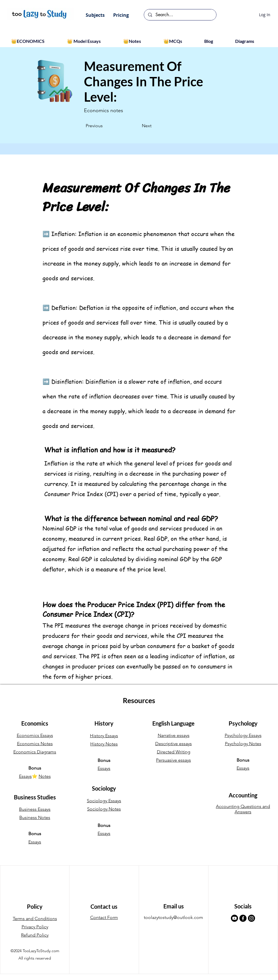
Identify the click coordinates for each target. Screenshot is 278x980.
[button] (95, 15)
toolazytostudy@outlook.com (173, 917)
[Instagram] (251, 918)
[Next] (137, 126)
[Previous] (104, 126)
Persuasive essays (173, 760)
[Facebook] (243, 918)
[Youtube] (234, 918)
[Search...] (180, 15)
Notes (45, 776)
